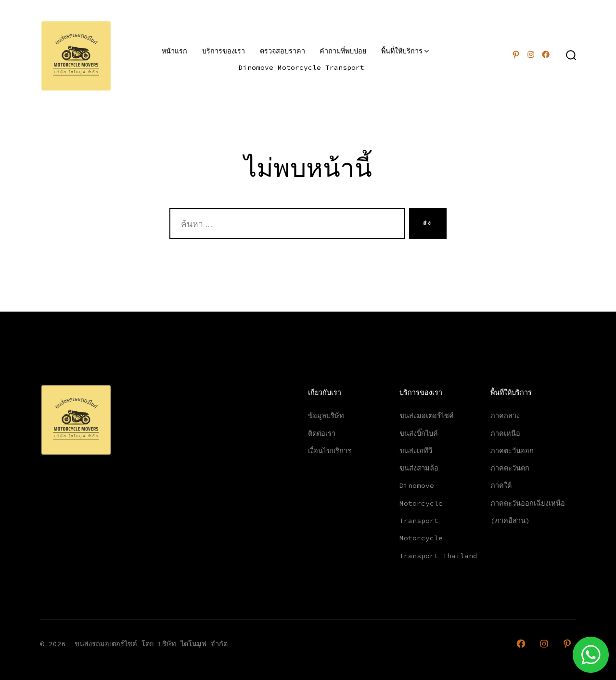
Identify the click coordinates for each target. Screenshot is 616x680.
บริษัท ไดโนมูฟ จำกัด (193, 644)
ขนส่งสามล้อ (419, 468)
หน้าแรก (174, 51)
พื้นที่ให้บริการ (405, 51)
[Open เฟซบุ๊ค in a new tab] (546, 54)
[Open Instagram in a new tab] (531, 54)
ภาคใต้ (501, 485)
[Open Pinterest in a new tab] (516, 54)
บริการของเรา (224, 51)
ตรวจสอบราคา (282, 51)
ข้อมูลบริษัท (326, 416)
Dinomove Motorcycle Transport (302, 67)
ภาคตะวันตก (510, 468)
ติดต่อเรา (322, 433)
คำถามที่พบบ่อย (343, 51)
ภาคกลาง (505, 416)
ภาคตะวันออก (512, 451)
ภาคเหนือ (505, 433)
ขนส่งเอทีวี (416, 451)
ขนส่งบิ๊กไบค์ (419, 433)
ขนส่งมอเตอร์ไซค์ (427, 416)
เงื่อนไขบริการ (330, 451)
